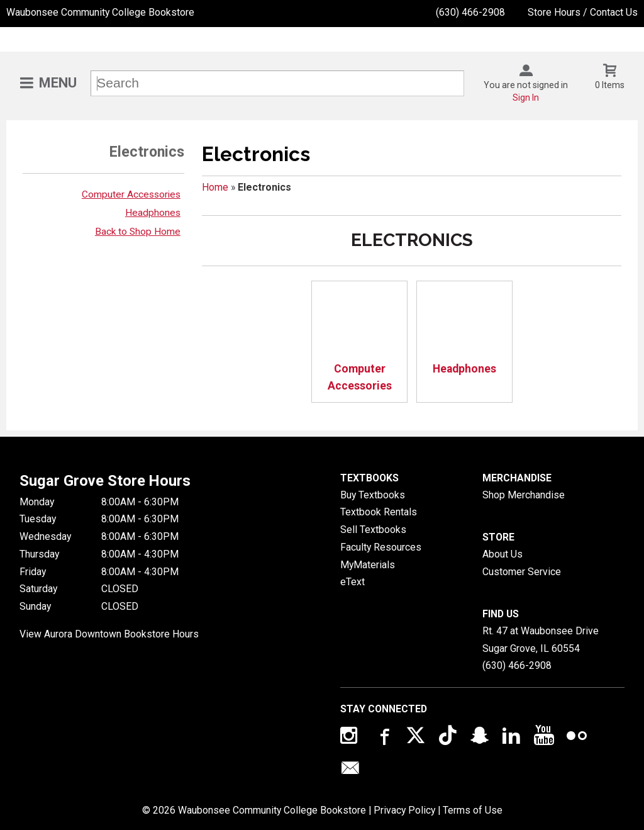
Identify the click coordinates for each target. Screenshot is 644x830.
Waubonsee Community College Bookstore (100, 12)
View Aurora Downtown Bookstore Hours (109, 634)
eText (353, 582)
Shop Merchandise (524, 495)
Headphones (153, 213)
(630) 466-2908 (470, 12)
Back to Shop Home (138, 232)
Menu (58, 83)
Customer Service (522, 572)
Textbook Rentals (379, 512)
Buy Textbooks (373, 495)
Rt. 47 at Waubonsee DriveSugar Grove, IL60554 (541, 640)
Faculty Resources (381, 547)
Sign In (526, 98)
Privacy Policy (404, 810)
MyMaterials (368, 565)
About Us (502, 554)
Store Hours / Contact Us (583, 12)
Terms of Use (473, 810)
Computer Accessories (131, 194)
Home (215, 187)
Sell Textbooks (373, 530)
